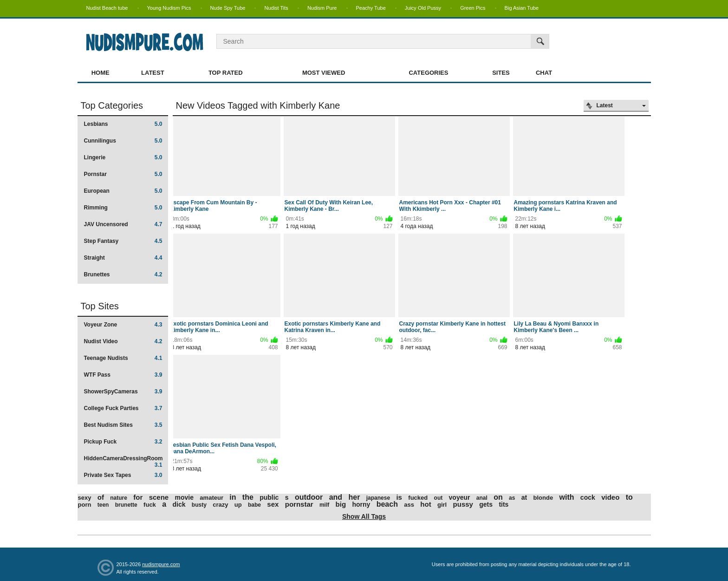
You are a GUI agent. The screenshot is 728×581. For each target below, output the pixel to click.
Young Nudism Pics (169, 8)
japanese (378, 498)
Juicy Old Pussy (423, 8)
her (354, 497)
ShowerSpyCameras (123, 392)
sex (273, 504)
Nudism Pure (322, 8)
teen (103, 505)
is (399, 497)
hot (426, 504)
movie (184, 497)
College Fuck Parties (123, 408)
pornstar (299, 504)
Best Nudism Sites (123, 425)
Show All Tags (364, 516)
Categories (428, 73)
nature (119, 498)
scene (159, 497)
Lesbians (123, 124)
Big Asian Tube (522, 8)
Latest (153, 73)
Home (101, 73)
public (269, 497)
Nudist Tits (276, 8)
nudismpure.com (161, 564)
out (439, 498)
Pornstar (123, 174)
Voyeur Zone (123, 325)
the (248, 497)
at (524, 497)
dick (179, 504)
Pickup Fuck (123, 442)
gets (486, 504)
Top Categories (112, 105)
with (567, 497)
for (138, 497)
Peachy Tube (371, 8)
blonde (543, 498)
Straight (123, 258)
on (498, 497)
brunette (126, 505)
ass (409, 505)
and (336, 497)
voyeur (460, 497)
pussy (463, 504)
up (238, 505)
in (233, 497)
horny (361, 504)
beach (387, 504)
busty (199, 505)
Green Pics (473, 8)
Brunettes (123, 274)
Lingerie (123, 157)
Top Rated (226, 73)
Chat (544, 73)
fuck (150, 505)
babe (254, 505)
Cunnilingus (123, 141)
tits (504, 504)
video (610, 497)
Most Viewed (324, 73)
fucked (418, 498)
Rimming (123, 208)
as (512, 498)
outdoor (309, 497)
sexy (85, 498)
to (629, 497)
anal (482, 498)
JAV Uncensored (123, 224)
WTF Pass (123, 375)
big (341, 504)
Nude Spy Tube (228, 8)
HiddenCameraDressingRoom (123, 461)
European (123, 191)
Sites (501, 73)
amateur (211, 498)
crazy (220, 505)
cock (588, 497)
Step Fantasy (123, 241)
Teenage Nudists (123, 358)
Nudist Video (123, 341)
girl (442, 505)
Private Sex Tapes (123, 475)
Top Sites (100, 306)
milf (324, 505)
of (101, 497)
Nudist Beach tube (107, 8)
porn (85, 505)
